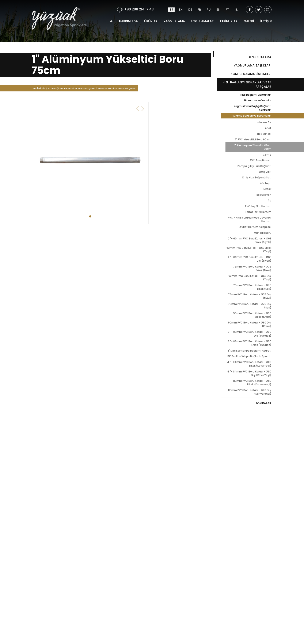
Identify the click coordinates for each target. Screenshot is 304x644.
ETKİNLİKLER (229, 17)
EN (181, 5)
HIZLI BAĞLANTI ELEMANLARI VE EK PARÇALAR (247, 84)
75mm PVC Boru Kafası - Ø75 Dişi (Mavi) (250, 296)
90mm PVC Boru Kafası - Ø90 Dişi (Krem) (250, 324)
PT (227, 5)
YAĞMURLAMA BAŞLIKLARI (253, 65)
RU (209, 5)
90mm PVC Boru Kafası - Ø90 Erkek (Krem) (252, 315)
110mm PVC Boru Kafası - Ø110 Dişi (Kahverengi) (250, 392)
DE (190, 5)
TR (171, 5)
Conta (267, 155)
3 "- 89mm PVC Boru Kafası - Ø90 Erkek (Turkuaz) (250, 343)
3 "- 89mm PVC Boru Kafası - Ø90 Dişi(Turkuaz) (250, 334)
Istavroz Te (264, 122)
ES (218, 5)
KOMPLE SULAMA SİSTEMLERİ (251, 74)
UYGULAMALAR (202, 17)
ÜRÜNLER (151, 17)
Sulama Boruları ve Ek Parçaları (252, 116)
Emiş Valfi (265, 172)
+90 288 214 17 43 (139, 5)
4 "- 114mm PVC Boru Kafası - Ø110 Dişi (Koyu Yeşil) (249, 373)
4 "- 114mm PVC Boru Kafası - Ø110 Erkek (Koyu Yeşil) (249, 364)
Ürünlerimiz (38, 89)
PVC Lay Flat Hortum (258, 206)
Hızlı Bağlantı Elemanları (256, 95)
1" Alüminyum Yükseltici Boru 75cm (253, 147)
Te (270, 200)
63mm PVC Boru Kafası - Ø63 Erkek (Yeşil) (249, 250)
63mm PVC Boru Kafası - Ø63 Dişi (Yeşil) (250, 278)
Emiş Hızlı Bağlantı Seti (257, 177)
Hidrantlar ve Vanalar (258, 100)
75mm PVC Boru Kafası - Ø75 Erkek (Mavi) (252, 268)
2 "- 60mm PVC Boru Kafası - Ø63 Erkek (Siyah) (250, 240)
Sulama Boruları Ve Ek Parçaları (117, 89)
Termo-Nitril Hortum (258, 212)
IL (236, 5)
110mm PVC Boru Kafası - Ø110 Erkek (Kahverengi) (252, 383)
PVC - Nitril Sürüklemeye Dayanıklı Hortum (250, 219)
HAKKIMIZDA (128, 17)
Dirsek (267, 189)
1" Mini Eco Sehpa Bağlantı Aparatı (250, 351)
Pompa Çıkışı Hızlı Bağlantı (254, 166)
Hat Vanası (264, 134)
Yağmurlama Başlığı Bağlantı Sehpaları (253, 108)
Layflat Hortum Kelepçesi (255, 227)
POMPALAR (263, 403)
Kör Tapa (266, 183)
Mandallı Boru (263, 233)
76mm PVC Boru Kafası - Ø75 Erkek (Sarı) (252, 287)
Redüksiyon (264, 195)
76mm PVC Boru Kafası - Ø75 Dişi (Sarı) (250, 306)
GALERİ (249, 17)
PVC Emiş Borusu (261, 160)
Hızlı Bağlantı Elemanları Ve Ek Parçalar (71, 89)
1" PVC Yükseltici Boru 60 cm (253, 139)
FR (199, 5)
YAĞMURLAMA (174, 17)
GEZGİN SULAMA (259, 57)
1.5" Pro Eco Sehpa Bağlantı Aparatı (249, 356)
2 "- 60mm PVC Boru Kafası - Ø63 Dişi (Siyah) (250, 259)
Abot (268, 128)
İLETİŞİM (266, 17)
